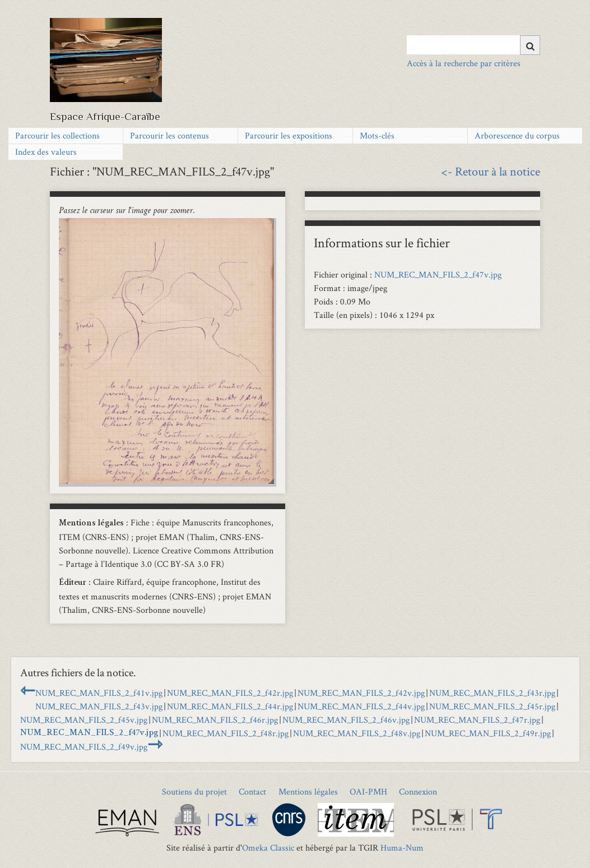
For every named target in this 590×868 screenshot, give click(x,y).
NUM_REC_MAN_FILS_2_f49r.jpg (488, 733)
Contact (252, 791)
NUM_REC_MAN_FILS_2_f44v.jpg (361, 706)
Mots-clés (377, 135)
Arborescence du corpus (517, 135)
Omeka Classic (268, 848)
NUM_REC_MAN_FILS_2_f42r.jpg (230, 693)
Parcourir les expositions (289, 135)
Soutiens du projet (194, 791)
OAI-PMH (368, 791)
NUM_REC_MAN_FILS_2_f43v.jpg (99, 706)
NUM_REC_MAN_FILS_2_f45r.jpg (492, 706)
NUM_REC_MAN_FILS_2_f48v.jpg (357, 733)
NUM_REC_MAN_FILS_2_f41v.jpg (99, 693)
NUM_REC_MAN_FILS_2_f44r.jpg (230, 706)
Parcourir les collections (57, 135)
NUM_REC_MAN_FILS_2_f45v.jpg (84, 720)
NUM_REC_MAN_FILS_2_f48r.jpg (226, 733)
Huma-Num (402, 848)
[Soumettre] (530, 45)
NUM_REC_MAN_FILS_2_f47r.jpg (477, 720)
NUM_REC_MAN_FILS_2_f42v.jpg (361, 693)
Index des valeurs (46, 152)
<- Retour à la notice (491, 171)
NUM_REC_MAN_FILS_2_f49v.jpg (84, 747)
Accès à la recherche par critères (464, 63)
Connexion (418, 791)
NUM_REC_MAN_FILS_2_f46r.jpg (215, 720)
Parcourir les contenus (169, 135)
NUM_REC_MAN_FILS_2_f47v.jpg (438, 274)
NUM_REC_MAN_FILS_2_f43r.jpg (492, 693)
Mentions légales (308, 791)
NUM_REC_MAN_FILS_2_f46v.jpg (346, 720)
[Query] (473, 45)
